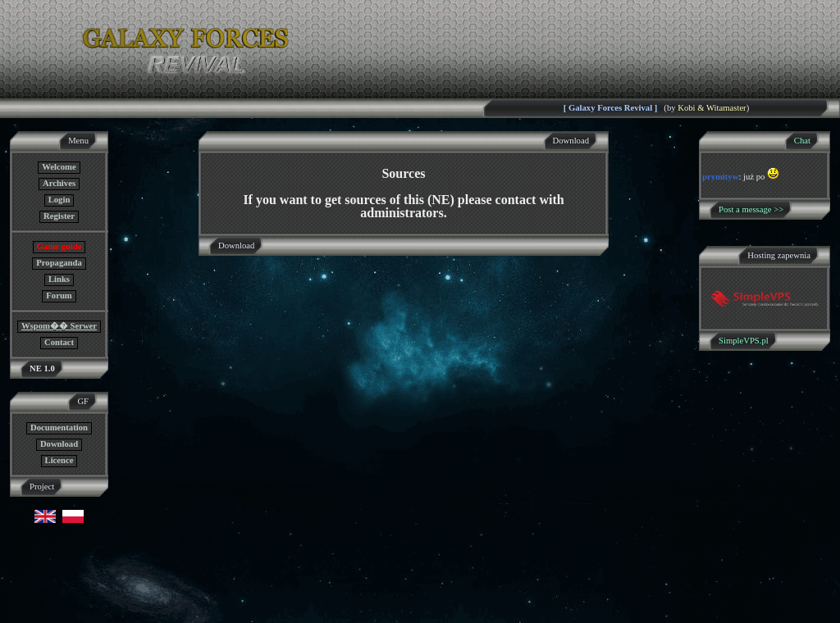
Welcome (59, 167)
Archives (59, 183)
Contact (59, 342)
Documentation (59, 427)
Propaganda (59, 263)
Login (59, 200)
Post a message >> (751, 209)
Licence (59, 460)
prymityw (720, 177)
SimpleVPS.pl (744, 341)
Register (59, 216)
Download (59, 444)
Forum (59, 296)
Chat (802, 141)
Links (59, 279)
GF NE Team (170, 613)
